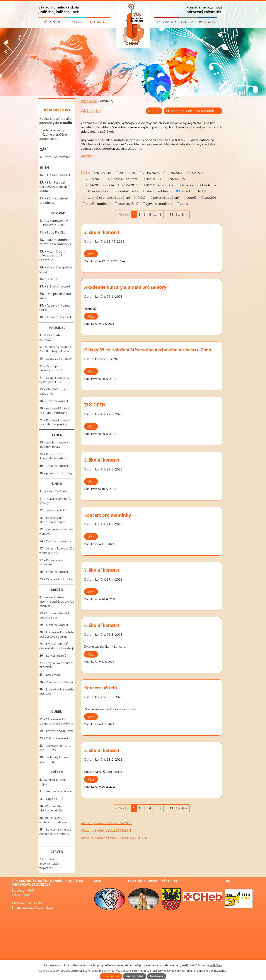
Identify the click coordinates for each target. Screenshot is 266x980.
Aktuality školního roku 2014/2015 (106, 830)
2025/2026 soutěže (159, 185)
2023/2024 (153, 179)
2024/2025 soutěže (100, 185)
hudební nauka (128, 191)
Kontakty (207, 22)
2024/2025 (177, 179)
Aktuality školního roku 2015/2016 (106, 823)
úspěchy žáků (128, 204)
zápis (184, 204)
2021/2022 (198, 173)
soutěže (210, 197)
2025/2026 (130, 185)
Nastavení (157, 976)
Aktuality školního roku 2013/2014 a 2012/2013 (116, 838)
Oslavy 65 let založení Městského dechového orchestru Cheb (148, 350)
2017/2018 (103, 173)
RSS (154, 111)
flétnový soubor (97, 191)
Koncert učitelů (101, 688)
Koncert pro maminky (108, 515)
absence (187, 185)
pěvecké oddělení (166, 197)
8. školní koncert (102, 460)
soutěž (192, 197)
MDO (142, 197)
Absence (87, 156)
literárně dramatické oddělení (108, 197)
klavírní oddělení (159, 191)
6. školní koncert (102, 625)
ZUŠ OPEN (95, 405)
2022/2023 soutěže (124, 179)
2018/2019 (127, 173)
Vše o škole (53, 22)
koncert (185, 191)
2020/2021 (175, 173)
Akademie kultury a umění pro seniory (125, 287)
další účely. (216, 965)
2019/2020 (151, 173)
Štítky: (85, 172)
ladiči (202, 191)
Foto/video (167, 22)
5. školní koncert (102, 750)
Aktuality (98, 22)
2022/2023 (94, 179)
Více (91, 254)
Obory (77, 22)
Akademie (188, 22)
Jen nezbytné (135, 976)
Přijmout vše (111, 976)
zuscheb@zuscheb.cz (38, 907)
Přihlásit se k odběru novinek (193, 111)
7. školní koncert (102, 570)
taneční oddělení (98, 204)
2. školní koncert (102, 232)
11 (171, 214)
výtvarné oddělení (159, 204)
